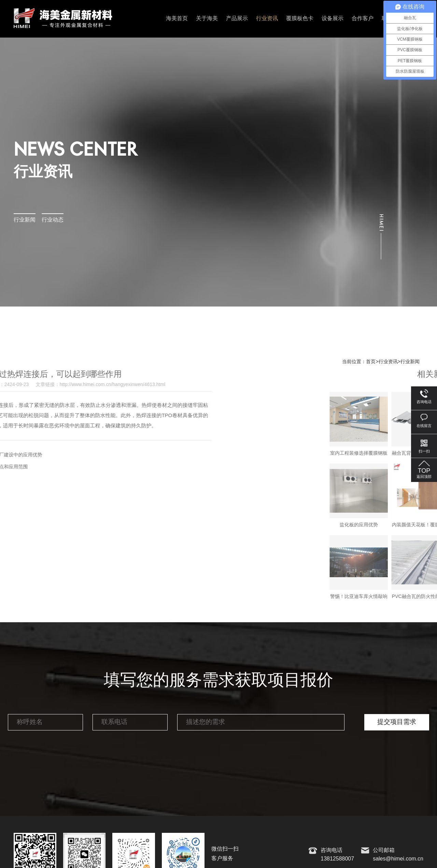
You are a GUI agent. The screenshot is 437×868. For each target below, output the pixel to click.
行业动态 (53, 220)
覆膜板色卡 (300, 19)
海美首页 (177, 19)
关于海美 (207, 19)
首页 (371, 362)
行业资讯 (267, 19)
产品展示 (237, 19)
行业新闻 (25, 220)
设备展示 (333, 19)
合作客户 (363, 19)
